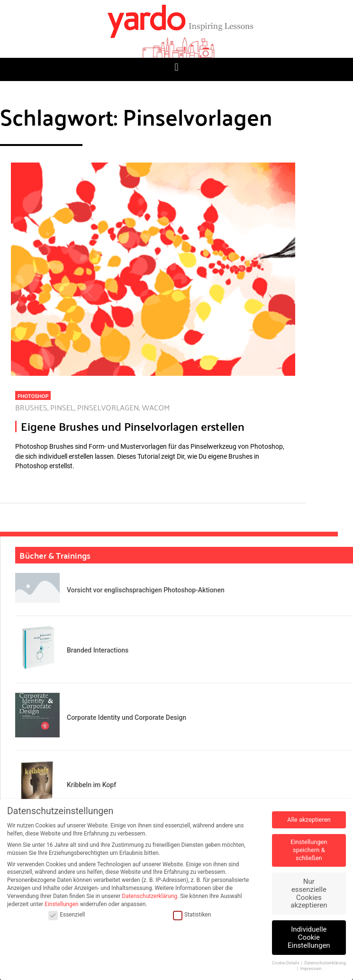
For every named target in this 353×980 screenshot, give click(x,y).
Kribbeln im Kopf (91, 785)
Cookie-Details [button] (286, 963)
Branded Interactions (98, 650)
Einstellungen (62, 904)
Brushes (31, 407)
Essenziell (67, 915)
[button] (176, 67)
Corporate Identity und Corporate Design (127, 717)
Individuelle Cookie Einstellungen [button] (309, 937)
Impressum (311, 969)
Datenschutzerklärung (149, 896)
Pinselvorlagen (108, 407)
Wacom (156, 407)
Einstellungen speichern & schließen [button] (309, 850)
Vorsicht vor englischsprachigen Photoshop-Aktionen (146, 590)
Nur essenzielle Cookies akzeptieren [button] (309, 893)
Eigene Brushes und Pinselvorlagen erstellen (133, 426)
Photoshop (33, 396)
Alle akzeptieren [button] (309, 820)
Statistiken (192, 915)
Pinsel (62, 407)
